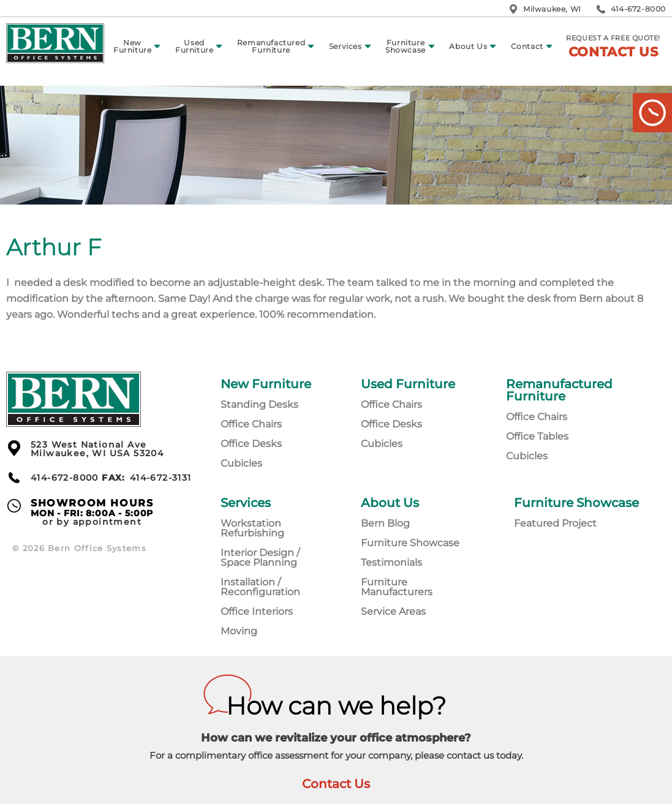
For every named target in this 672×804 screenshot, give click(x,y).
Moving (239, 631)
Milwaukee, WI (552, 9)
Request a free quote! (613, 47)
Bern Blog (385, 523)
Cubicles (241, 463)
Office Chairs (251, 424)
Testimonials (391, 562)
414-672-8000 (638, 9)
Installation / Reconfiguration (260, 587)
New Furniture (132, 46)
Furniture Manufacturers (397, 587)
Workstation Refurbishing (252, 528)
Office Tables (537, 436)
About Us (468, 46)
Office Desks (251, 444)
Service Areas (393, 611)
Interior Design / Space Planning (260, 558)
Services (345, 46)
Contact (527, 46)
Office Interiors (257, 611)
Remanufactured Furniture (271, 46)
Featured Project (555, 523)
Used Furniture (194, 46)
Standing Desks (259, 404)
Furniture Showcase (406, 46)
